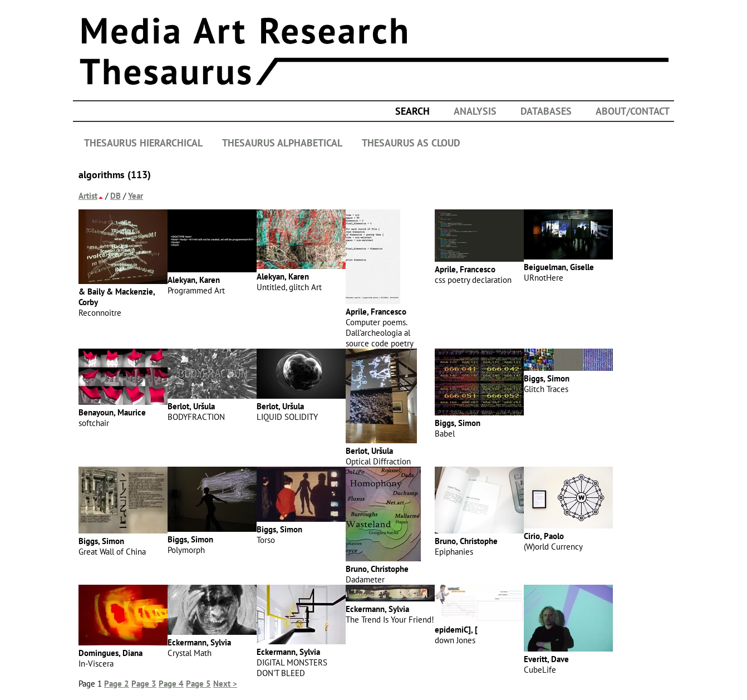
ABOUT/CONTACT (633, 111)
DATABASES (546, 111)
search (412, 111)
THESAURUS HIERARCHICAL (143, 143)
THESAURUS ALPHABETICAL (282, 143)
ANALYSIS (475, 111)
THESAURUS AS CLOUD (411, 143)
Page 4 (171, 684)
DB (116, 196)
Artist (88, 196)
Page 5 (198, 684)
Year (136, 196)
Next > (225, 684)
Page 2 (117, 684)
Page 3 (144, 684)
